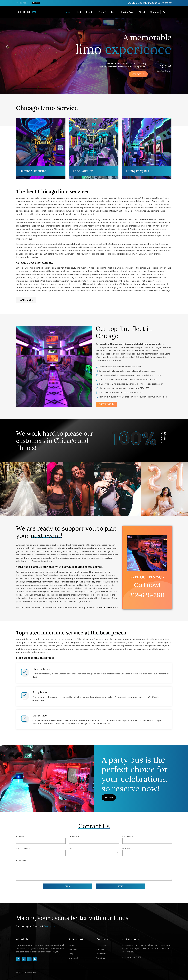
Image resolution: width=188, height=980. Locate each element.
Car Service (40, 716)
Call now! (147, 585)
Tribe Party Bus (83, 171)
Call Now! (36, 3)
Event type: (73, 848)
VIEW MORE (106, 404)
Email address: (74, 836)
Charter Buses (41, 669)
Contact (154, 12)
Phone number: (128, 836)
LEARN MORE (26, 300)
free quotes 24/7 (147, 577)
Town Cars (101, 958)
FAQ (113, 12)
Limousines (101, 949)
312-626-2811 (167, 3)
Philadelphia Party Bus (108, 608)
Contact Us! (109, 797)
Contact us (49, 926)
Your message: (21, 860)
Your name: (20, 836)
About (142, 12)
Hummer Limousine (33, 171)
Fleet (78, 12)
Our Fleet (73, 949)
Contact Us (74, 958)
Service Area (127, 12)
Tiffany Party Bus (137, 171)
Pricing (102, 12)
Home (67, 12)
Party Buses (40, 692)
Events (90, 12)
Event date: (126, 848)
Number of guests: (23, 848)
